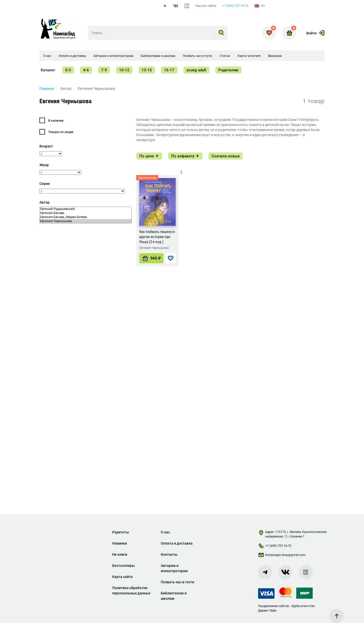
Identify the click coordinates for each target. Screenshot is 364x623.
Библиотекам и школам (158, 56)
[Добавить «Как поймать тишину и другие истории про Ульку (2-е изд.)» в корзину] (151, 258)
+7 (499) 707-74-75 (235, 6)
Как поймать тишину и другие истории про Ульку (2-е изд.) (157, 237)
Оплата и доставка (72, 56)
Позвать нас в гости (197, 56)
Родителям (228, 70)
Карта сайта (122, 577)
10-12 (124, 70)
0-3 (68, 70)
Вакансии (275, 56)
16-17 (169, 70)
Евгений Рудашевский (86, 209)
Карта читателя (249, 56)
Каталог (48, 70)
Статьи (225, 56)
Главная (47, 89)
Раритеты (121, 532)
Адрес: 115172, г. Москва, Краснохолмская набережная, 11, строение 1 (292, 534)
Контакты (169, 554)
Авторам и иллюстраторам (113, 56)
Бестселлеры (123, 566)
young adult (196, 70)
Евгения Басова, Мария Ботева (86, 217)
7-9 (104, 70)
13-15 (147, 70)
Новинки (120, 543)
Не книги (120, 554)
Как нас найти (206, 6)
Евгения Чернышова (86, 221)
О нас (47, 56)
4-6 (86, 70)
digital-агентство (303, 606)
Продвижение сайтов (274, 606)
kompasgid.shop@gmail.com (282, 556)
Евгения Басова (86, 213)
